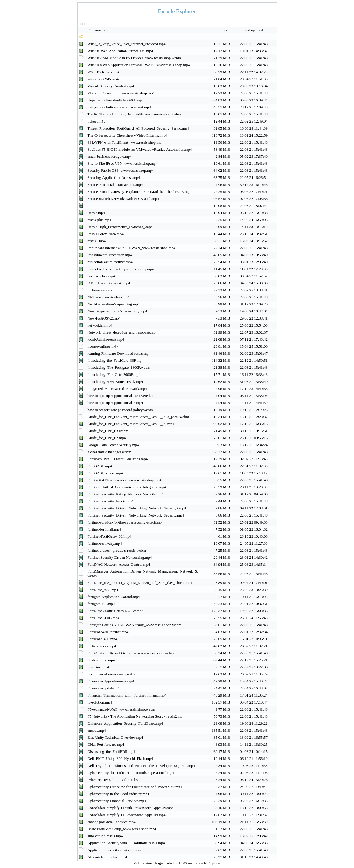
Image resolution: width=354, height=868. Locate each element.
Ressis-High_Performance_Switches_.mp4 (120, 227)
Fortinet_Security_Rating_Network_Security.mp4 (125, 494)
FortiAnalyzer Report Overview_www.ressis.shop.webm (131, 653)
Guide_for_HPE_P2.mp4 (107, 438)
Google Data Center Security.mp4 (113, 445)
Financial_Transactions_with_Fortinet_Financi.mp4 (127, 695)
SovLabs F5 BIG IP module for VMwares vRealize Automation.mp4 (140, 149)
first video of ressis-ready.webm (112, 674)
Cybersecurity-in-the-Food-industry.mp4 (118, 794)
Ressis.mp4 (96, 213)
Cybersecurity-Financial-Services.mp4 (117, 801)
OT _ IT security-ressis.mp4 (109, 283)
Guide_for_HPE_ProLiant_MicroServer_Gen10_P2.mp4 (131, 424)
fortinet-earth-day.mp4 (105, 543)
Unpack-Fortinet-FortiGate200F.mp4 (116, 100)
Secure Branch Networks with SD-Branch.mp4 (123, 199)
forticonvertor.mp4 (102, 646)
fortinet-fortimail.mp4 (104, 529)
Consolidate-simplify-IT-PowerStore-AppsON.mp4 (127, 815)
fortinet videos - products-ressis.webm (117, 550)
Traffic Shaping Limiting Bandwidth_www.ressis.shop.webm (134, 114)
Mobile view (143, 863)
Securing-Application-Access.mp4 (114, 177)
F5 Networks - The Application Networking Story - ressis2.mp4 (136, 716)
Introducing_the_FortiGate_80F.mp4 (116, 360)
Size (226, 30)
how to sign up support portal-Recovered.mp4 (123, 396)
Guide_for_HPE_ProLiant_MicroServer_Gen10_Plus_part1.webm (138, 417)
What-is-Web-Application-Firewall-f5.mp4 (120, 51)
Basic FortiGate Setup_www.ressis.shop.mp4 (122, 829)
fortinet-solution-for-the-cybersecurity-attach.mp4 (126, 522)
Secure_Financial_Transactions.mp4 (115, 185)
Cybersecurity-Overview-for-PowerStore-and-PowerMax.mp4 (135, 787)
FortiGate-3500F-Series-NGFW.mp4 (116, 611)
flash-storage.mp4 (101, 660)
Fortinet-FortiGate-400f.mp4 (110, 536)
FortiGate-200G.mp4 (104, 618)
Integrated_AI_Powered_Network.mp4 (117, 389)
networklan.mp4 (100, 325)
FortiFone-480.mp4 (102, 639)
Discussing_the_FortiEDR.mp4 (112, 751)
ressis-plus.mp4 (99, 220)
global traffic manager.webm (110, 452)
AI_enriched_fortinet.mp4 (107, 857)
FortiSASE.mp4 (100, 466)
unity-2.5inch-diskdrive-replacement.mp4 (119, 107)
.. (89, 37)
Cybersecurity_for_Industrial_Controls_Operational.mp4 (131, 773)
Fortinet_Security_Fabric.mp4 (111, 501)
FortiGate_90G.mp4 (103, 590)
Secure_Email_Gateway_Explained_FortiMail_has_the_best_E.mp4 (140, 192)
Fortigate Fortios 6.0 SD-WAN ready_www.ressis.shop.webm (135, 625)
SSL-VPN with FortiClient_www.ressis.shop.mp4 (126, 142)
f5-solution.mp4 (100, 702)
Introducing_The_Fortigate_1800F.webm (119, 367)
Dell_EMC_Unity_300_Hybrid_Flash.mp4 (120, 759)
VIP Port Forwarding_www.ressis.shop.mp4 (121, 93)
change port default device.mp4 (112, 822)
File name (98, 30)
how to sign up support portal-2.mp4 (115, 403)
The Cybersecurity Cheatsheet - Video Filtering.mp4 (128, 135)
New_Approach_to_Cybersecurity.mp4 (117, 311)
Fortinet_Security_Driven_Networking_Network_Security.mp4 (136, 515)
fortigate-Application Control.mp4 (114, 597)
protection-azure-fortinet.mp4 (110, 262)
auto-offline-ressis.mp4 (105, 836)
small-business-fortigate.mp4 (110, 156)
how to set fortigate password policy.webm (120, 410)
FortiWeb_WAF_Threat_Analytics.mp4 (118, 459)
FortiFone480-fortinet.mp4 (108, 632)
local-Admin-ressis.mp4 (106, 339)
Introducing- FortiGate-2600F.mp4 (114, 374)
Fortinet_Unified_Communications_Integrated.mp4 (127, 487)
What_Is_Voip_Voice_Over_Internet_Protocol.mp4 (127, 44)
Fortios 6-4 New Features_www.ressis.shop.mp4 (125, 480)
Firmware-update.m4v (105, 688)
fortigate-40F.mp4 (101, 604)
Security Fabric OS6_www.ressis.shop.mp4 (121, 170)
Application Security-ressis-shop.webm (118, 850)
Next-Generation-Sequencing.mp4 (114, 304)
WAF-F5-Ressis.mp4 (104, 72)
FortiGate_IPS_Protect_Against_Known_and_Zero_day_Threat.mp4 (140, 583)
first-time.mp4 (99, 667)
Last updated (254, 30)
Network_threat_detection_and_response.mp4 (123, 332)
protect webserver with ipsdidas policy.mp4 (121, 269)
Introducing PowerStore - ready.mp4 (115, 382)
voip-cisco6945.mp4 (103, 79)
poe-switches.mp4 (101, 276)
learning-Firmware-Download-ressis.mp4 (119, 353)
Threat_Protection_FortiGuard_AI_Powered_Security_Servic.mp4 (138, 128)
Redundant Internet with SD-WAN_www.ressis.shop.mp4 (131, 248)
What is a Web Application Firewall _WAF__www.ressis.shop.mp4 (139, 65)
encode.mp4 (97, 730)
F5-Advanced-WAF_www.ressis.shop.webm (121, 709)
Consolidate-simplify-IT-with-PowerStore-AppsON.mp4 (131, 808)
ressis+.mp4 (97, 241)
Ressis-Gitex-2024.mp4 (106, 234)
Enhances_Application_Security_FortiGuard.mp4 (125, 723)
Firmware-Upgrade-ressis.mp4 (111, 681)
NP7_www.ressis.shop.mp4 (108, 297)
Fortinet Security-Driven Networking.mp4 (120, 557)
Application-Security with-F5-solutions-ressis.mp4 (126, 843)
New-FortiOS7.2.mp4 (104, 318)
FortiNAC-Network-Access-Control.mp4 (119, 564)
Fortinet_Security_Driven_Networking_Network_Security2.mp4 (137, 508)
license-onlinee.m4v (103, 346)
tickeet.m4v (96, 121)
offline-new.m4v (100, 290)
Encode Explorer (208, 863)
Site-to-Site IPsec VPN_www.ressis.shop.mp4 (123, 163)
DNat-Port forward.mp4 (106, 744)
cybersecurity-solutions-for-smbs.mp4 (117, 780)
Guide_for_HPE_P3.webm (108, 431)
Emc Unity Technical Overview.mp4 (115, 737)
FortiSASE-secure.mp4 (105, 473)
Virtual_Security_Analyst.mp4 (111, 86)
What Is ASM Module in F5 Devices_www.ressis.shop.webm (134, 58)
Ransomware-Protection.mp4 (110, 255)
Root (82, 24)
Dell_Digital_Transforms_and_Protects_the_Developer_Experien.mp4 (141, 766)
